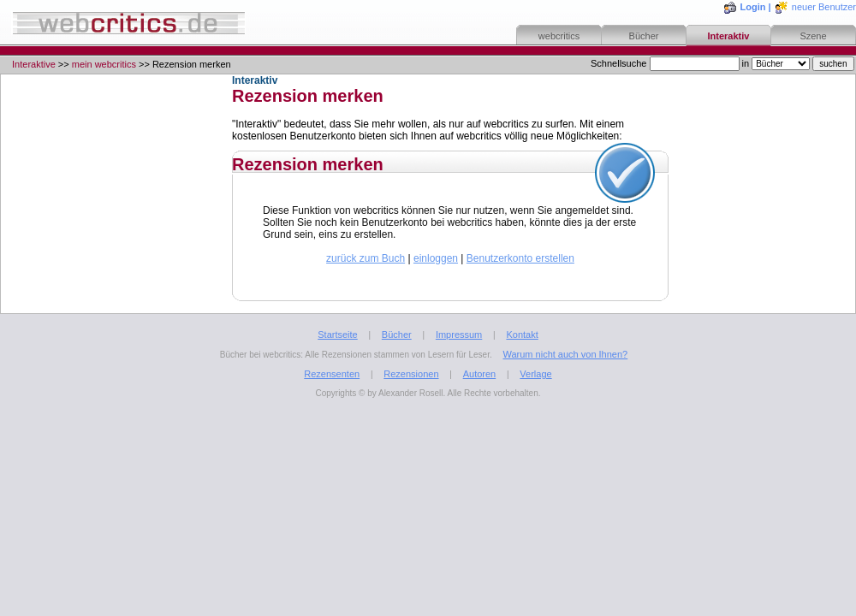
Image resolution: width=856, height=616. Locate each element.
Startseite (337, 335)
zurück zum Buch (366, 258)
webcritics (559, 36)
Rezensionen (411, 374)
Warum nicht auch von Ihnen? (565, 354)
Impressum (459, 335)
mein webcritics (104, 64)
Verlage (535, 374)
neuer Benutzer (824, 7)
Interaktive (34, 64)
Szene (813, 36)
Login (753, 7)
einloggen (436, 258)
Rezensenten (332, 374)
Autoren (480, 374)
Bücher (644, 36)
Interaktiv (729, 36)
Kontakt (522, 335)
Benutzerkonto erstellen (520, 258)
